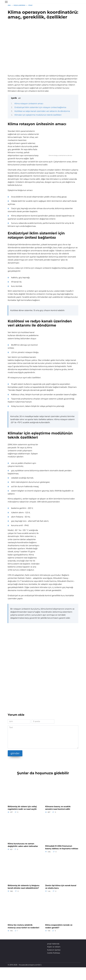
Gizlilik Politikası (54, 952)
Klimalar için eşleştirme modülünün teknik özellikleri (38, 115)
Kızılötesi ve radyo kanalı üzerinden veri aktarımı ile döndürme (42, 111)
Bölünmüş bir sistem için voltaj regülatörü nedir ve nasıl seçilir (22, 808)
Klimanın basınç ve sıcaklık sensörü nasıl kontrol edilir (58, 808)
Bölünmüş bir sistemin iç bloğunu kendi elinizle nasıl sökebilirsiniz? (24, 886)
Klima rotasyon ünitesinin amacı (29, 104)
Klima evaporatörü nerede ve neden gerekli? (59, 925)
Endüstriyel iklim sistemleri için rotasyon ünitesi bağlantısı (40, 107)
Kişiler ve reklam (54, 946)
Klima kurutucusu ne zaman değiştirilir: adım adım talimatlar (23, 844)
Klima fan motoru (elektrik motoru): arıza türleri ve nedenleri (23, 925)
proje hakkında (53, 943)
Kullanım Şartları (54, 949)
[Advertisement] (43, 39)
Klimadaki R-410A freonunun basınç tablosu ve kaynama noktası (62, 847)
